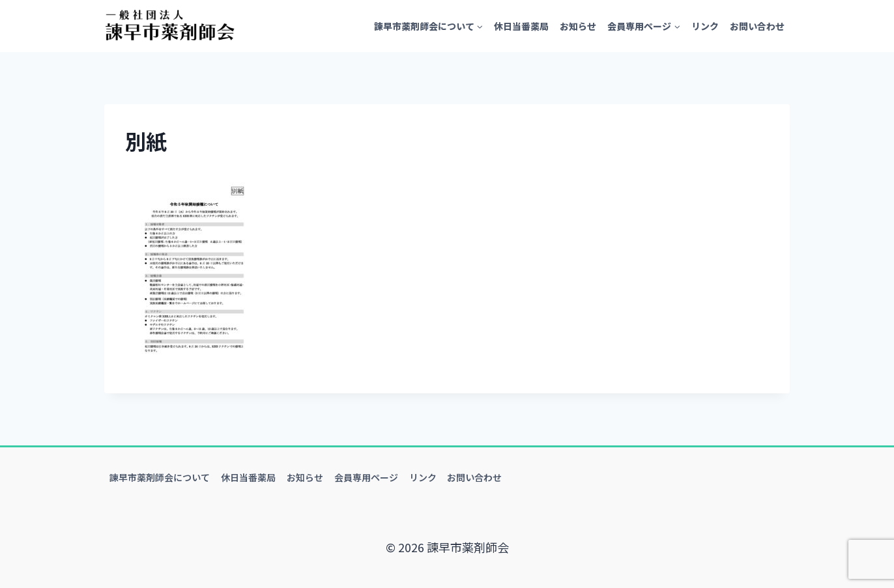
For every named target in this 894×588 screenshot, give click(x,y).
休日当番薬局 (521, 26)
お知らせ (578, 26)
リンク (705, 26)
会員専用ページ (366, 477)
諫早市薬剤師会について (160, 477)
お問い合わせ (757, 26)
